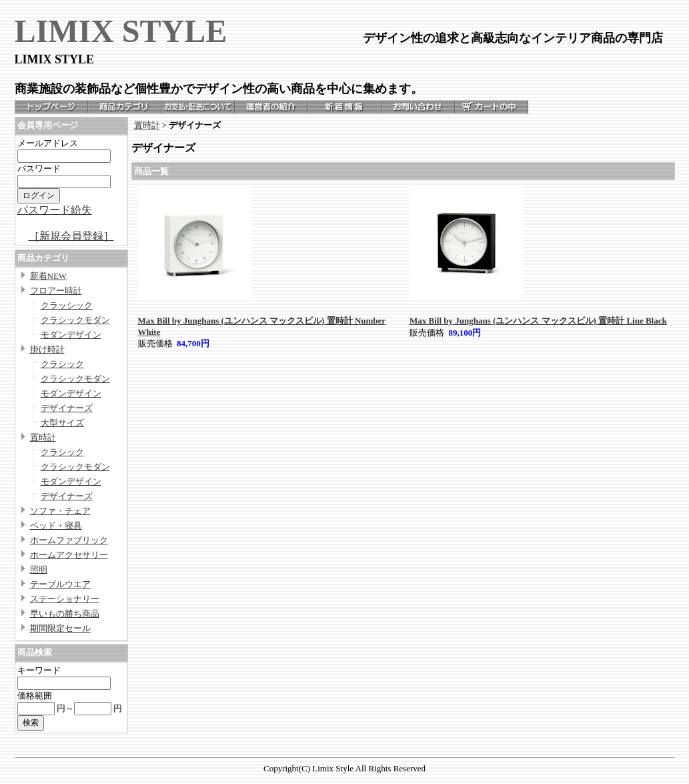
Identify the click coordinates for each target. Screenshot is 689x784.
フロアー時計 (56, 291)
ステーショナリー (65, 599)
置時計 (43, 437)
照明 (39, 569)
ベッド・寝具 (56, 525)
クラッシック (67, 305)
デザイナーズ (67, 408)
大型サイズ (62, 423)
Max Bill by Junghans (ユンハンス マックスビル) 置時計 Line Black (538, 321)
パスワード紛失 (55, 210)
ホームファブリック (69, 540)
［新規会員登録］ (71, 236)
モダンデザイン (71, 335)
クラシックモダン (75, 320)
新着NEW (49, 276)
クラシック (62, 364)
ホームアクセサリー (69, 555)
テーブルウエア (60, 584)
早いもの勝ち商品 (65, 614)
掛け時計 (47, 349)
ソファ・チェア (60, 511)
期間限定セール (60, 628)
